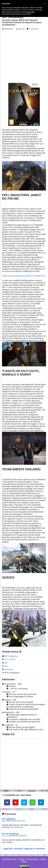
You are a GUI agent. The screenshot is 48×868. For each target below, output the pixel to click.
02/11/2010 (10, 659)
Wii (6, 663)
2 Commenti (34, 29)
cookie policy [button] (30, 12)
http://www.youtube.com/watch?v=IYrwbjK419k (24, 276)
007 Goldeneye (9, 819)
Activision (9, 669)
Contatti (21, 859)
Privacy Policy (33, 859)
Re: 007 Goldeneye (10, 834)
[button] (45, 4)
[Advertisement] (24, 56)
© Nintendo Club (9, 859)
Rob (5, 821)
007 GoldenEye (11, 656)
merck (6, 836)
